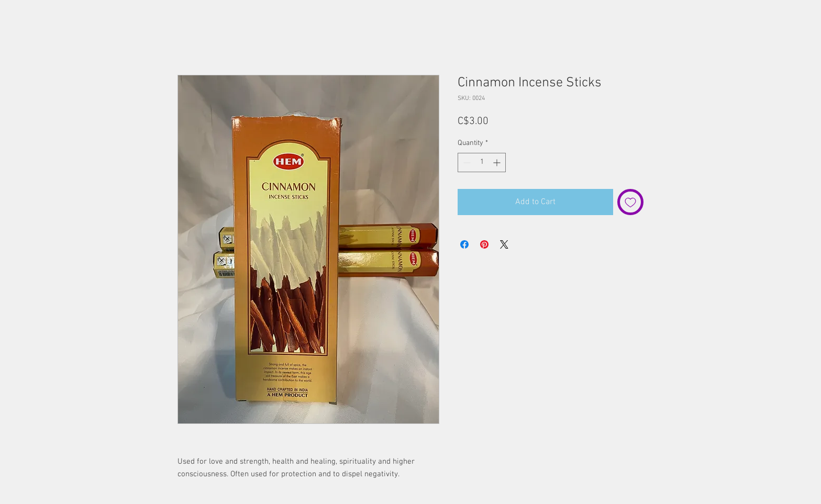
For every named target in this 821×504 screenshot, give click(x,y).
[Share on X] (504, 244)
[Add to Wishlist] (630, 202)
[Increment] (498, 163)
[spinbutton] (482, 163)
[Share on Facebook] (464, 244)
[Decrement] (466, 163)
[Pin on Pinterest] (484, 244)
